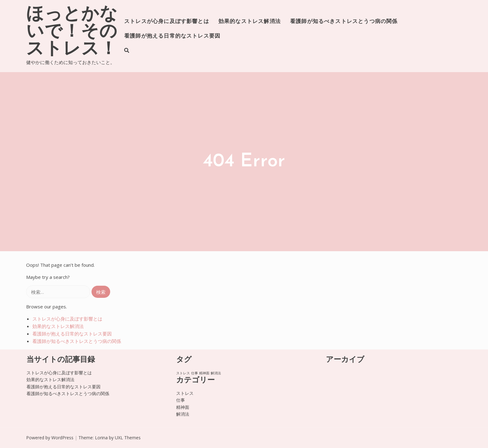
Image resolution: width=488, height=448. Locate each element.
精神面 (183, 407)
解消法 (183, 414)
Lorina (101, 438)
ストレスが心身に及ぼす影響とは (167, 22)
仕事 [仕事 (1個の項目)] (195, 373)
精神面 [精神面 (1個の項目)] (204, 373)
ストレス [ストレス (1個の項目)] (183, 373)
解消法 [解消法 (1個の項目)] (216, 373)
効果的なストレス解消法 (250, 22)
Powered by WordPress (50, 438)
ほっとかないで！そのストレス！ (72, 32)
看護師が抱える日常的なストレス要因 (172, 36)
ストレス (185, 393)
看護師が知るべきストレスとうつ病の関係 (344, 22)
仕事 (181, 400)
